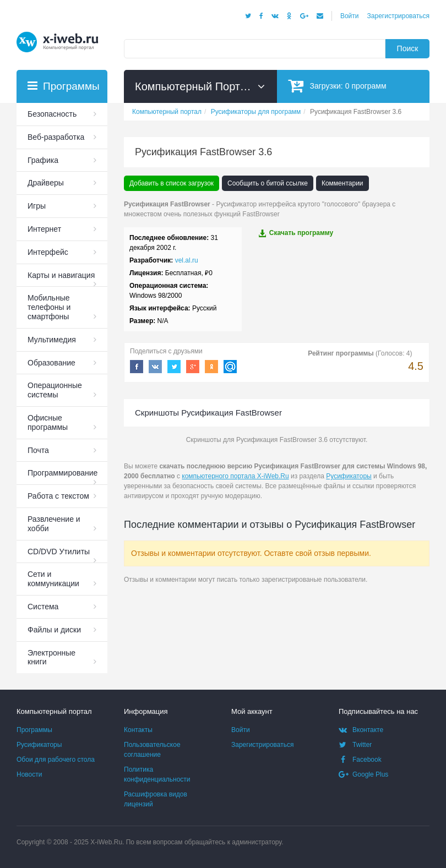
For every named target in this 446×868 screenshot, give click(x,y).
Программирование (62, 473)
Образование (51, 363)
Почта (38, 450)
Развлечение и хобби (54, 524)
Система (43, 607)
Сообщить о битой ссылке (268, 183)
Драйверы (46, 183)
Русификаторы (349, 476)
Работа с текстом (58, 496)
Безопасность (52, 114)
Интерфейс (48, 252)
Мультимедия (52, 340)
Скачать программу (296, 233)
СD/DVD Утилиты (59, 552)
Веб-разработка (56, 137)
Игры (37, 206)
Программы (34, 730)
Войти (350, 16)
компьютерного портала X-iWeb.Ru (235, 476)
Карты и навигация (61, 275)
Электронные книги (51, 657)
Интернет (44, 229)
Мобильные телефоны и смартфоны (49, 307)
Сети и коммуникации (53, 579)
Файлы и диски (54, 630)
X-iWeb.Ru (106, 842)
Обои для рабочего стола (56, 760)
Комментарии (342, 183)
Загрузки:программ (337, 86)
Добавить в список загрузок (172, 183)
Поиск (408, 48)
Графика (43, 160)
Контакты (138, 730)
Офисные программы (48, 422)
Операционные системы (55, 390)
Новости (29, 774)
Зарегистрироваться (398, 16)
